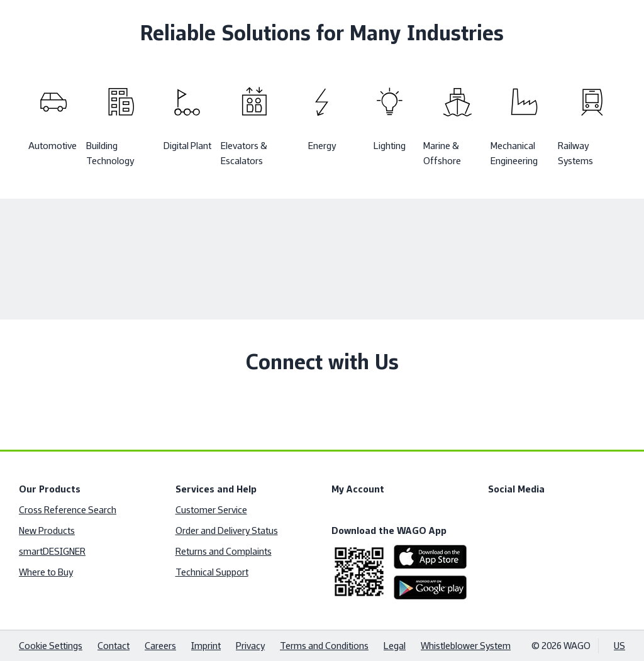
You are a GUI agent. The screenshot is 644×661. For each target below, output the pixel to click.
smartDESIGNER (52, 551)
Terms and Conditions (324, 646)
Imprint (206, 646)
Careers (160, 646)
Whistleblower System (466, 646)
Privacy (250, 646)
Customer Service (211, 510)
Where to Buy (46, 572)
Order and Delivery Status (227, 530)
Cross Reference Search (68, 510)
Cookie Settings (51, 646)
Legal (395, 646)
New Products (47, 530)
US (619, 646)
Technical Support (212, 572)
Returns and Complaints (224, 551)
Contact (114, 646)
